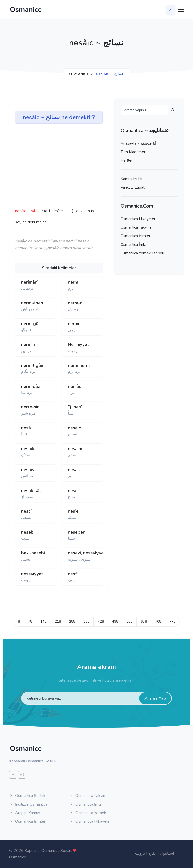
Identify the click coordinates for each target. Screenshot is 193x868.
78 (30, 622)
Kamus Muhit (132, 179)
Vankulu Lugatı (133, 187)
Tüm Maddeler (133, 152)
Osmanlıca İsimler (135, 236)
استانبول (167, 853)
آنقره (152, 853)
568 (129, 622)
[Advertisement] (93, 167)
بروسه (140, 853)
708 (158, 622)
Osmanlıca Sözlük (27, 796)
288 (72, 622)
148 (43, 622)
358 (86, 622)
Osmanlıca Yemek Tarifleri (142, 253)
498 (115, 622)
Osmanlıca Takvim (136, 227)
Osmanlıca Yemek (88, 813)
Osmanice (79, 74)
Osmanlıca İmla (133, 245)
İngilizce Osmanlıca (28, 804)
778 (172, 622)
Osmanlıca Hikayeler (138, 219)
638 (144, 622)
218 (58, 622)
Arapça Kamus (25, 813)
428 (101, 622)
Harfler (127, 160)
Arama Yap (155, 698)
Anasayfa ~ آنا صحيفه (138, 143)
